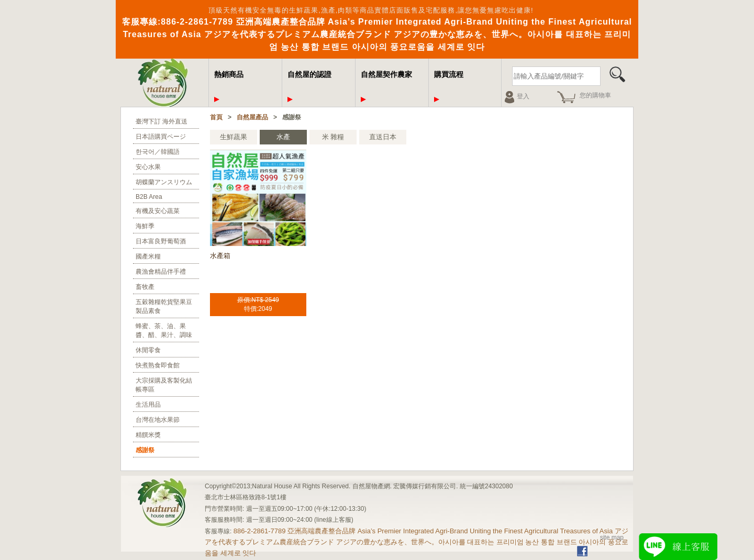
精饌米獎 (148, 435)
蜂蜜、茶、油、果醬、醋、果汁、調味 (164, 331)
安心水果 (148, 167)
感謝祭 (145, 450)
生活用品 (148, 405)
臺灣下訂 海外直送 (162, 121)
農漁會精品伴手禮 (161, 272)
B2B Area (149, 197)
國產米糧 (148, 256)
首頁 (216, 117)
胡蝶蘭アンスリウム (164, 182)
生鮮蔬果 (234, 137)
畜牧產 (145, 287)
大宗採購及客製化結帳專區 (164, 385)
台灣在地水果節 (158, 420)
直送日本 (383, 137)
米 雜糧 (333, 137)
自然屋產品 (252, 117)
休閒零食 (148, 350)
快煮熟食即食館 (158, 365)
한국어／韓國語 (158, 152)
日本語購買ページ (161, 137)
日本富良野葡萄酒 (161, 241)
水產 (283, 137)
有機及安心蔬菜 (158, 211)
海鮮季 (145, 226)
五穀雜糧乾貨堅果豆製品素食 (164, 306)
